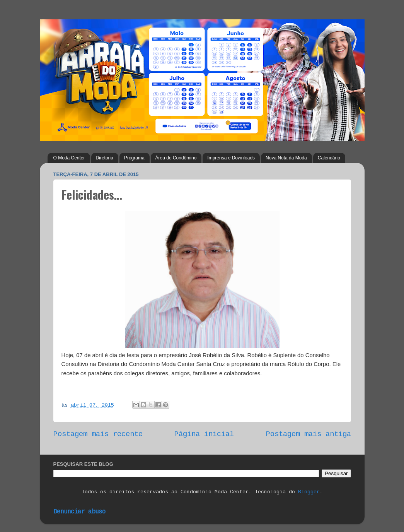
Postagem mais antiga (309, 434)
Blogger (309, 492)
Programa (134, 158)
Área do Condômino (176, 158)
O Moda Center (69, 158)
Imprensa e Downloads (231, 158)
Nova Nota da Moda (286, 158)
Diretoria (105, 158)
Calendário (329, 158)
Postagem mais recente (98, 434)
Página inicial (204, 434)
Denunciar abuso (79, 512)
